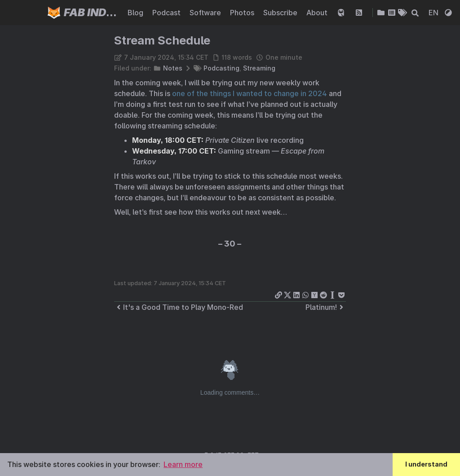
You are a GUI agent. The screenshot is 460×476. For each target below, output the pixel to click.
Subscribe (281, 13)
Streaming (259, 68)
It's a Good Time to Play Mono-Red (179, 307)
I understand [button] (426, 464)
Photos (243, 13)
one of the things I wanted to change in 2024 (250, 93)
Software (206, 13)
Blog (136, 13)
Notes (173, 68)
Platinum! (326, 307)
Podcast (167, 13)
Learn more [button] (183, 464)
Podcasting (221, 68)
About (318, 13)
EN (434, 13)
